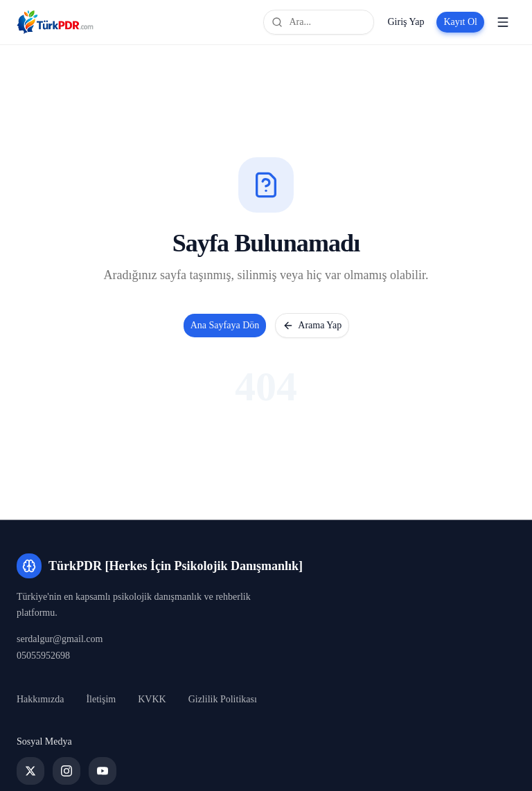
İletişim (101, 699)
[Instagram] (66, 771)
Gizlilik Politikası (223, 699)
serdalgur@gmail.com (60, 639)
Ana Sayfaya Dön (225, 325)
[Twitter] (30, 771)
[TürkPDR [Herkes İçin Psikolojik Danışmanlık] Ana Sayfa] (55, 22)
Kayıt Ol (460, 22)
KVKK (152, 699)
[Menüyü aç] (503, 22)
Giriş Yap (406, 22)
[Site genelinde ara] (319, 22)
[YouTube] (103, 771)
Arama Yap (312, 326)
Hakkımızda (40, 699)
